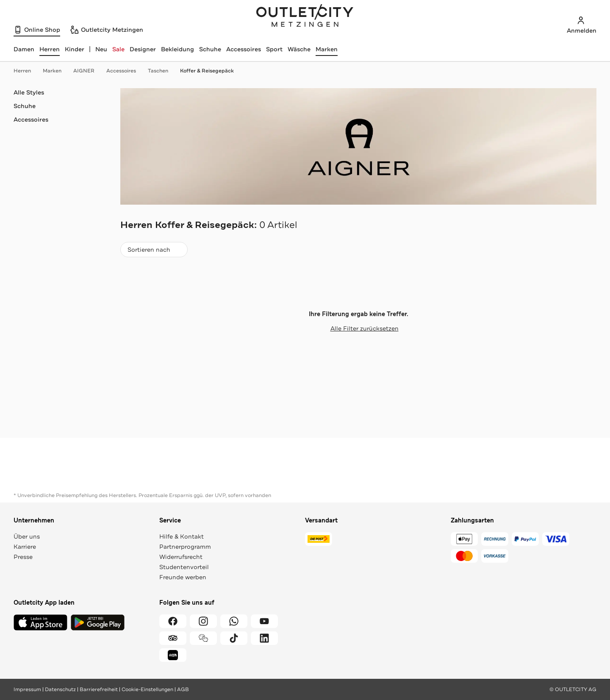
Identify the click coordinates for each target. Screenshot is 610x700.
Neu (101, 49)
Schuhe (210, 49)
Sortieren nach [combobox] (154, 251)
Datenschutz (60, 689)
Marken (327, 49)
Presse (23, 557)
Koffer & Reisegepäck (207, 71)
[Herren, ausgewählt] (50, 49)
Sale (118, 49)
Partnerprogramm (185, 547)
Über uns (27, 536)
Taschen (162, 71)
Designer (143, 49)
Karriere (25, 547)
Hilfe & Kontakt (182, 536)
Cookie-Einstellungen (147, 689)
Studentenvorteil (184, 567)
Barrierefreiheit (99, 689)
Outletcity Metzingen (305, 17)
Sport (274, 49)
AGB (183, 689)
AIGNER (88, 71)
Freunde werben (183, 577)
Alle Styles (29, 92)
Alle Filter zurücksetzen (359, 328)
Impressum (27, 689)
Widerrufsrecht (181, 557)
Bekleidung (177, 49)
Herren (26, 71)
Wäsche (299, 49)
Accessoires (244, 49)
